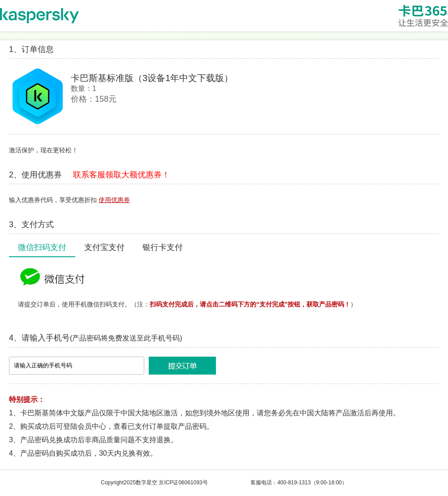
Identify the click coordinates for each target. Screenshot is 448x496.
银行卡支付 (163, 247)
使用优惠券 (114, 200)
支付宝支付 (104, 247)
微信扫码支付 (42, 247)
